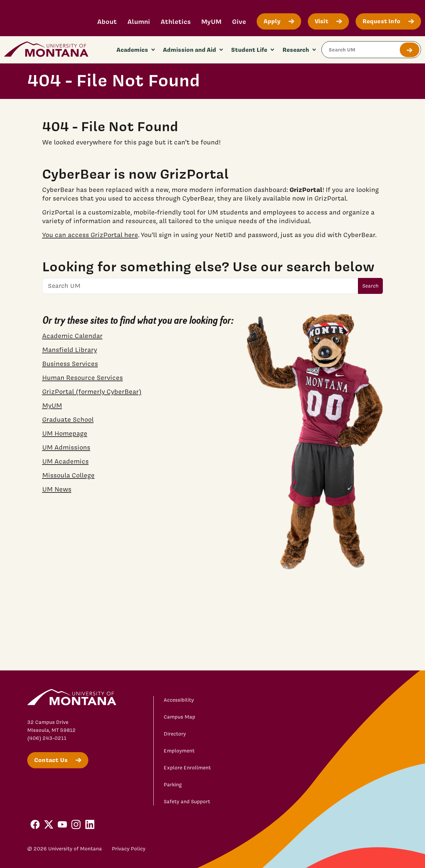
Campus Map (179, 717)
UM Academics (65, 461)
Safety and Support (187, 802)
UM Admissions (66, 447)
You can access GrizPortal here (90, 235)
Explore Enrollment (187, 768)
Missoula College (68, 475)
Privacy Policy (129, 849)
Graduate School (68, 419)
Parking (173, 785)
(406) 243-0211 (47, 738)
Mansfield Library (70, 350)
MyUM (211, 21)
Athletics (176, 21)
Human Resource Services (83, 378)
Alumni (139, 21)
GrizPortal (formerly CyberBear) (92, 391)
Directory (175, 734)
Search (370, 286)
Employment (179, 751)
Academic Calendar (72, 336)
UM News (57, 489)
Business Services (70, 364)
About (107, 21)
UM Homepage (65, 433)
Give (239, 21)
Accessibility (179, 700)
